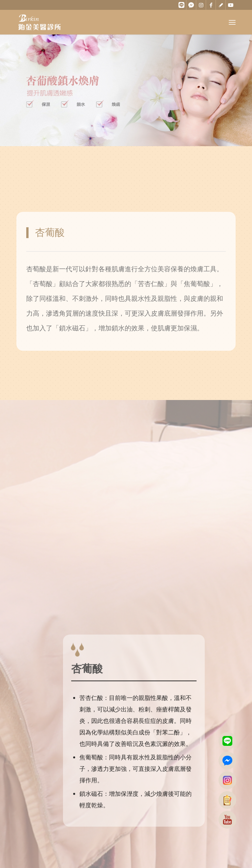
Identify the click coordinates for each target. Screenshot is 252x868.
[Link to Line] (181, 5)
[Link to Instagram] (201, 5)
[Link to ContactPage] (221, 5)
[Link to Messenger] (191, 5)
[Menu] (232, 22)
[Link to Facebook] (211, 5)
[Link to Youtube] (231, 5)
